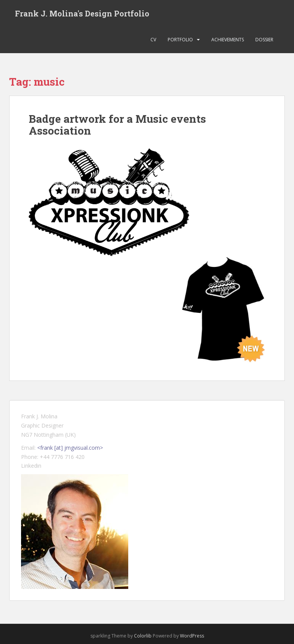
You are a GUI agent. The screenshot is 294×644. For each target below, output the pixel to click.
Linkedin (31, 466)
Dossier (264, 40)
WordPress (192, 636)
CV (153, 40)
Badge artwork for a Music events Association (117, 125)
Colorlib (143, 636)
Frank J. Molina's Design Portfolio (82, 13)
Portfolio (180, 40)
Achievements (228, 40)
